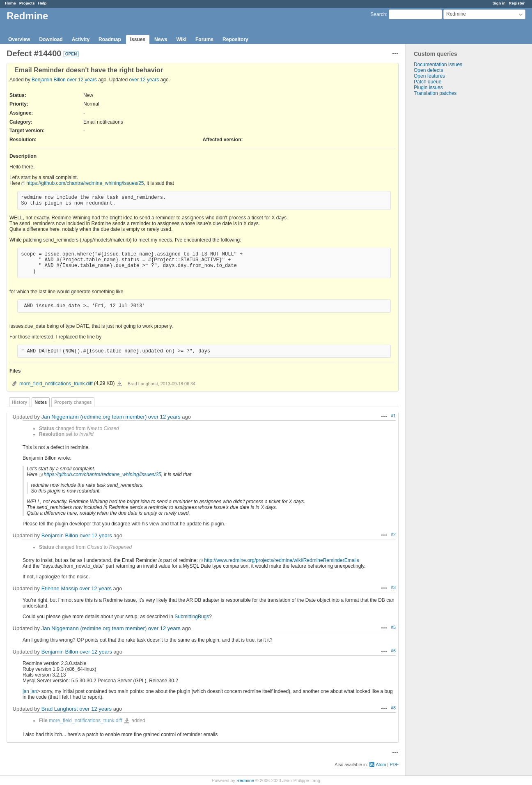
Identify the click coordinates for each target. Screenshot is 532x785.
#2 (393, 534)
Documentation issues (438, 64)
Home (10, 3)
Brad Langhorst (60, 709)
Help (42, 3)
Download (51, 39)
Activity (81, 39)
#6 (393, 651)
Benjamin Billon (49, 80)
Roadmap (110, 39)
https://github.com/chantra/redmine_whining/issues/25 (85, 183)
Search (378, 14)
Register (517, 3)
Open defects (428, 70)
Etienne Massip (60, 588)
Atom (381, 764)
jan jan (30, 691)
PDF (394, 764)
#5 (393, 627)
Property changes (73, 402)
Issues (138, 39)
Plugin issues (428, 87)
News (161, 39)
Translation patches (435, 93)
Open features (429, 76)
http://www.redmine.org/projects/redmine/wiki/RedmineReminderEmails (281, 560)
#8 (393, 708)
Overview (19, 39)
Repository (235, 39)
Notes (41, 402)
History (19, 402)
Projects (27, 3)
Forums (204, 39)
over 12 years (82, 80)
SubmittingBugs (192, 617)
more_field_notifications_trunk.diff (56, 384)
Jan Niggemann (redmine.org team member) (94, 417)
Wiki (181, 39)
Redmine (245, 780)
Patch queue (428, 82)
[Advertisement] (447, 225)
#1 (393, 416)
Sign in (499, 3)
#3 (393, 587)
